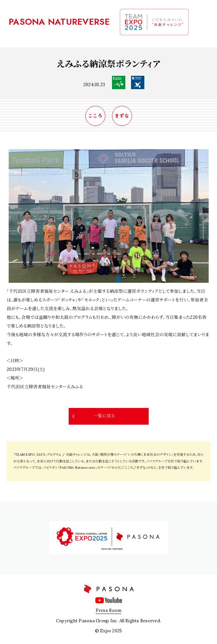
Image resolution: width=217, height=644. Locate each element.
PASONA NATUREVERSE (59, 22)
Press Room (109, 610)
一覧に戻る (104, 416)
